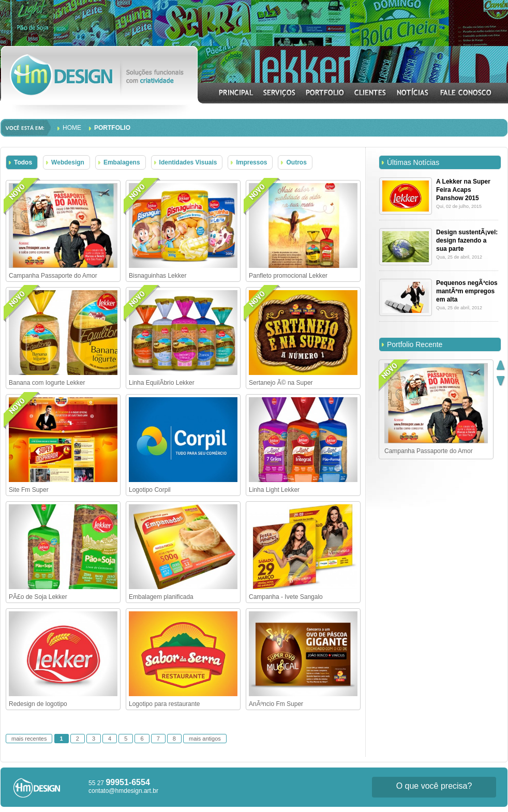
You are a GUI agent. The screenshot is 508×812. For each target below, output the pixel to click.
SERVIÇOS (279, 93)
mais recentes (29, 739)
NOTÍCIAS (413, 93)
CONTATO (466, 93)
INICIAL (236, 93)
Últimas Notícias (413, 162)
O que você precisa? (434, 786)
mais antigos (205, 739)
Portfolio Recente (415, 344)
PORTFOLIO (325, 93)
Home (72, 128)
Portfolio (112, 128)
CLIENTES (370, 93)
